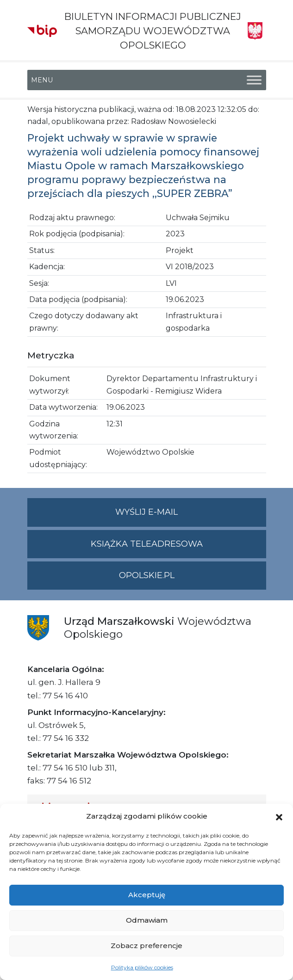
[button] (279, 816)
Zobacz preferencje (146, 946)
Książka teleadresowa (147, 544)
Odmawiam (147, 920)
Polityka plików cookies (142, 967)
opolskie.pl (147, 575)
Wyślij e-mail (191, 516)
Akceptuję (147, 895)
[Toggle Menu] (254, 80)
